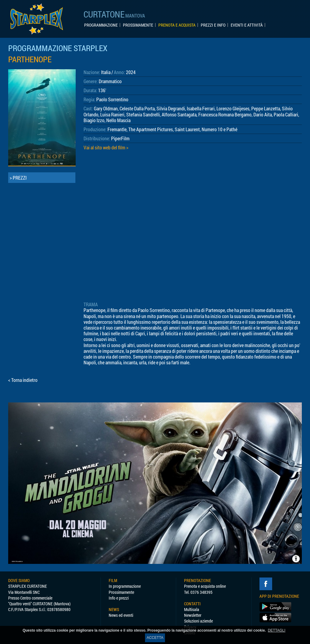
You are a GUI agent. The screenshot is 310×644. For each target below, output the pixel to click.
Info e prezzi (119, 598)
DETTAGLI (277, 630)
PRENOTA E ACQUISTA (177, 25)
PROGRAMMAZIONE (101, 25)
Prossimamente (121, 592)
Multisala (192, 609)
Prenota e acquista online (205, 586)
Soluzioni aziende (198, 621)
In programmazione (125, 586)
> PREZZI (18, 178)
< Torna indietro (23, 380)
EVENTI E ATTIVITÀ (247, 25)
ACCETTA (155, 638)
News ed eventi (121, 615)
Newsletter (193, 615)
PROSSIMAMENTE (138, 25)
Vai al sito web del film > (106, 147)
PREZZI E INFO (213, 25)
